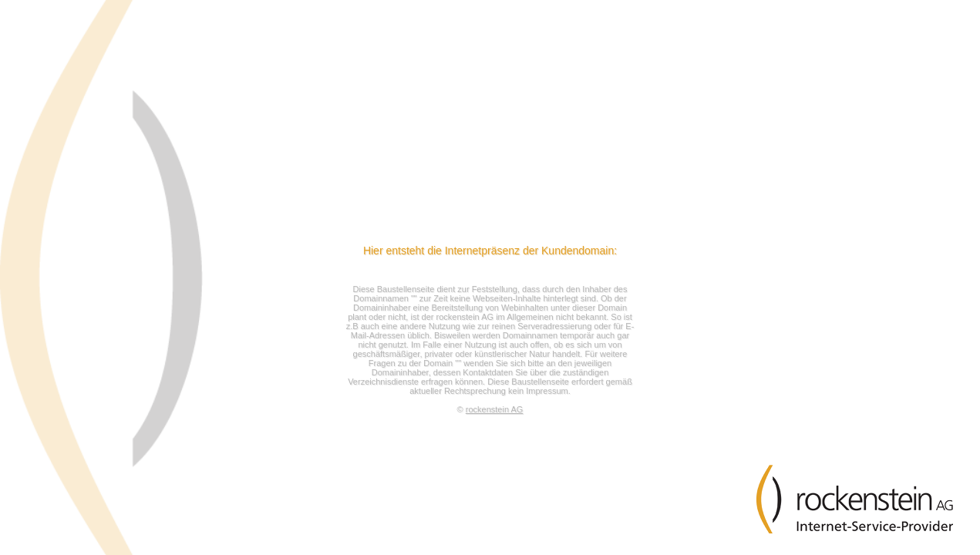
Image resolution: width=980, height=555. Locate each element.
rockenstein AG (495, 409)
